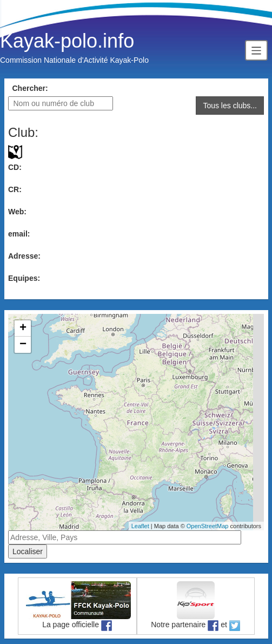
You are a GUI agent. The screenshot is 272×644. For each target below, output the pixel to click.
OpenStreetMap (208, 526)
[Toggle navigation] (256, 50)
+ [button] (23, 328)
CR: (15, 189)
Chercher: (30, 88)
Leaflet (140, 526)
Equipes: (24, 278)
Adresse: (24, 256)
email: (19, 234)
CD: (15, 167)
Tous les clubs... (230, 106)
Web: (17, 212)
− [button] (23, 345)
